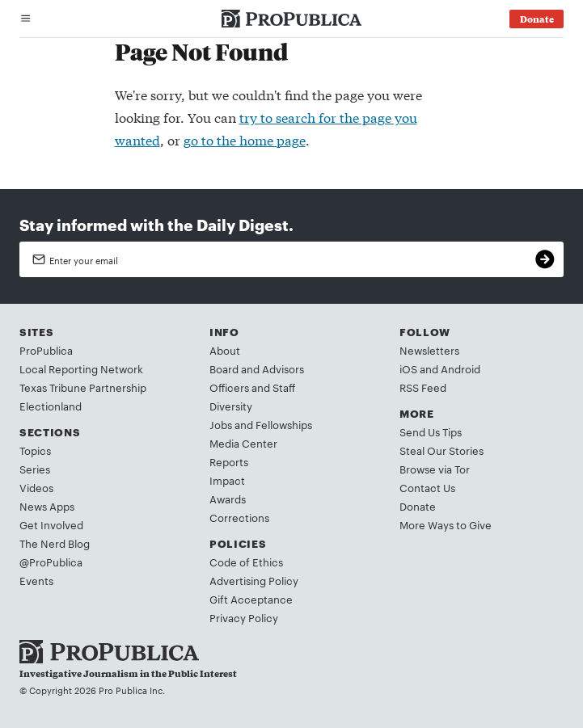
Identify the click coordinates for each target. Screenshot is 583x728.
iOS (408, 368)
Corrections (239, 517)
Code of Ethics (246, 562)
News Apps (47, 506)
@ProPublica (51, 562)
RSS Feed (423, 387)
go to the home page (245, 139)
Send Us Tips (431, 431)
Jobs (221, 424)
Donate (418, 506)
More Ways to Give (446, 524)
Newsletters (429, 350)
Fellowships (284, 424)
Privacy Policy (244, 617)
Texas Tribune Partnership (83, 387)
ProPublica (46, 350)
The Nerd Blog (55, 543)
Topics (35, 450)
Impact (227, 480)
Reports (229, 461)
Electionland (51, 406)
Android (460, 368)
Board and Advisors (257, 368)
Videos (36, 487)
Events (36, 580)
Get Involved (51, 524)
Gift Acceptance (251, 599)
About (225, 350)
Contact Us (427, 487)
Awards (228, 499)
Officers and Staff (252, 387)
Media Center (243, 443)
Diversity (231, 406)
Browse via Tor (435, 469)
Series (35, 469)
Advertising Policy (254, 580)
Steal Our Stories (441, 450)
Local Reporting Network (81, 368)
